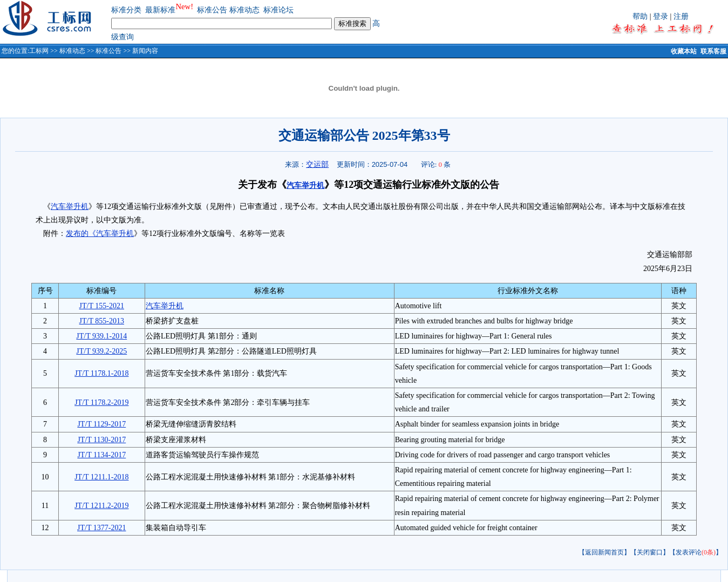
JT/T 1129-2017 (101, 424)
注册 (681, 16)
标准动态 (244, 10)
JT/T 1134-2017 (101, 455)
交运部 (317, 164)
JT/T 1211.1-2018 (101, 477)
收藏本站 (684, 51)
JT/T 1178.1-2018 (101, 373)
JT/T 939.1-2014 (101, 336)
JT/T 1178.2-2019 (101, 402)
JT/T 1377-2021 (101, 528)
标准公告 (212, 10)
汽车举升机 (305, 185)
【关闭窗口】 (650, 552)
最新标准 (160, 10)
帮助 (640, 16)
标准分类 (126, 10)
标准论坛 (278, 10)
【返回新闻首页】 (604, 552)
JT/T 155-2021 (102, 306)
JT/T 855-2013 (102, 321)
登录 (661, 16)
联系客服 (713, 51)
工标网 (39, 51)
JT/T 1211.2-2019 (101, 506)
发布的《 (81, 234)
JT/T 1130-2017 (101, 440)
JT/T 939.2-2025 (101, 351)
